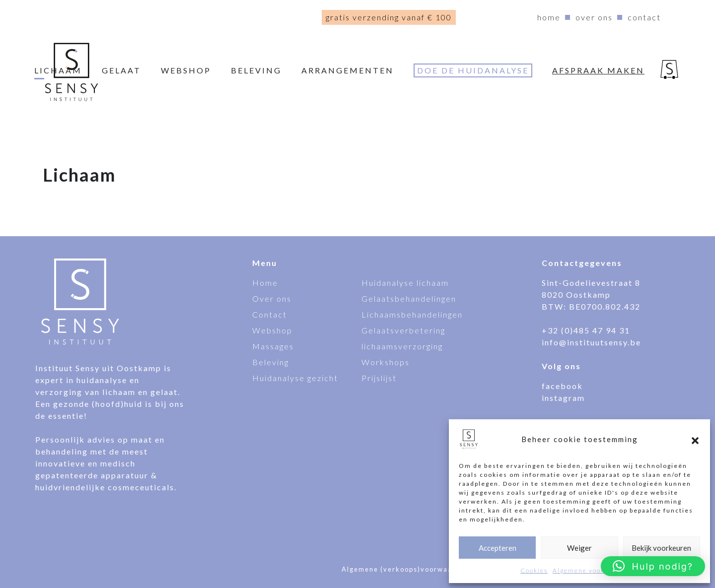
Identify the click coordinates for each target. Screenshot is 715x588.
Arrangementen (348, 70)
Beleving (256, 70)
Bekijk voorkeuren (661, 548)
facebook (562, 386)
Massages (273, 346)
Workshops (386, 362)
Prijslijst (379, 378)
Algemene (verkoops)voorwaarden (406, 569)
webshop (186, 70)
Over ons (594, 17)
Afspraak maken (598, 70)
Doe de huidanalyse (473, 70)
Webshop (272, 330)
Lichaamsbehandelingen (412, 314)
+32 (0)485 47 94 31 (586, 330)
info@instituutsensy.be (591, 342)
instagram (563, 398)
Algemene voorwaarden (593, 570)
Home (549, 17)
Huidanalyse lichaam (405, 283)
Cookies (534, 570)
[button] (695, 439)
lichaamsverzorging (402, 346)
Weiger (579, 548)
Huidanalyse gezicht (295, 378)
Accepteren (498, 548)
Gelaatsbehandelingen (409, 298)
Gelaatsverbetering (403, 330)
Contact (644, 17)
